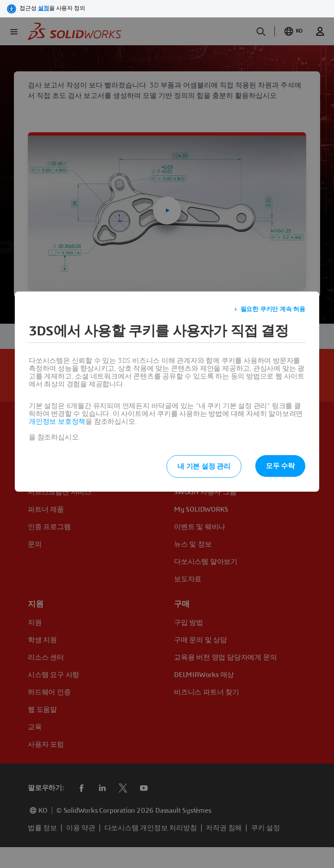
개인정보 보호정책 (57, 422)
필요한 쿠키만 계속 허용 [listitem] (273, 309)
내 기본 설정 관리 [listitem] (204, 466)
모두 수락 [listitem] (280, 466)
